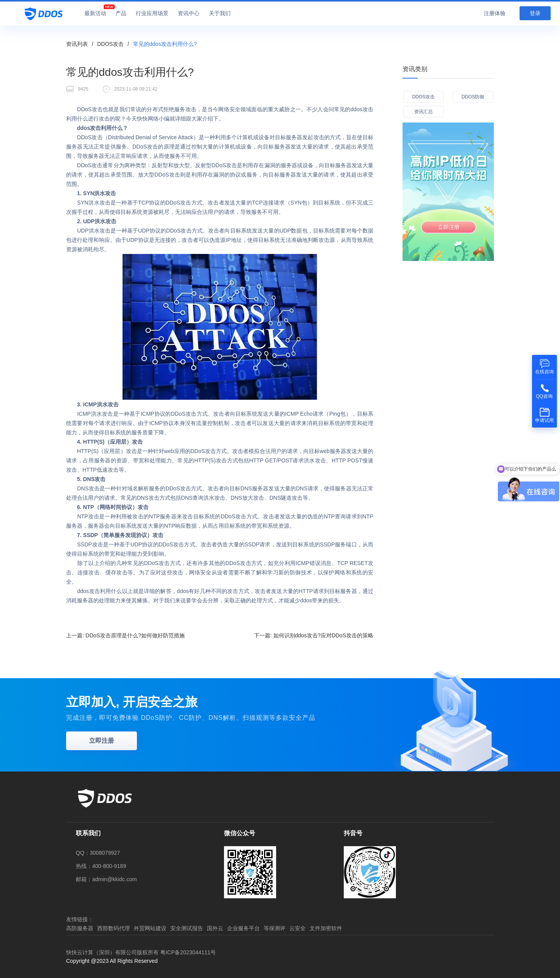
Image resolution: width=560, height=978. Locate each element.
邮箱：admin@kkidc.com (106, 879)
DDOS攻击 (110, 44)
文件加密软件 (326, 928)
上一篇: (125, 635)
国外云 (215, 928)
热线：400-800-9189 (101, 866)
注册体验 (495, 13)
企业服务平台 (243, 928)
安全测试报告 (187, 928)
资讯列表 (77, 44)
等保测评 (275, 928)
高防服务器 (80, 928)
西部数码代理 (114, 928)
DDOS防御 (473, 97)
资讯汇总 (423, 112)
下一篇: (314, 635)
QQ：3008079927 (98, 853)
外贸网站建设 (150, 928)
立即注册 (101, 741)
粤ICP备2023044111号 (188, 952)
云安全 (297, 928)
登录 (535, 13)
